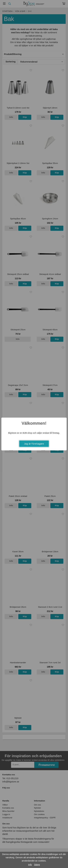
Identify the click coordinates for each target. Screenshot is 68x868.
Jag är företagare (34, 444)
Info (30, 865)
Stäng (37, 865)
